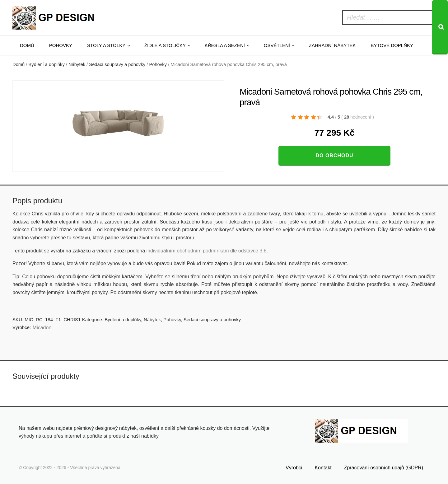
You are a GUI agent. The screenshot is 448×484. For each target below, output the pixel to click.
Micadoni (43, 328)
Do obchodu (334, 155)
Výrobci (294, 467)
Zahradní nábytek (332, 45)
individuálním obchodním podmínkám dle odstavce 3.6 (206, 251)
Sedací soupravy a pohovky (117, 64)
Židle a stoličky (165, 45)
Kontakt (323, 467)
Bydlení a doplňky (47, 64)
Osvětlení (277, 45)
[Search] (440, 27)
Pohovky (61, 45)
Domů (27, 45)
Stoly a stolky (106, 45)
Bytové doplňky (392, 45)
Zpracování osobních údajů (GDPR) (384, 467)
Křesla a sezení (225, 45)
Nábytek (77, 64)
